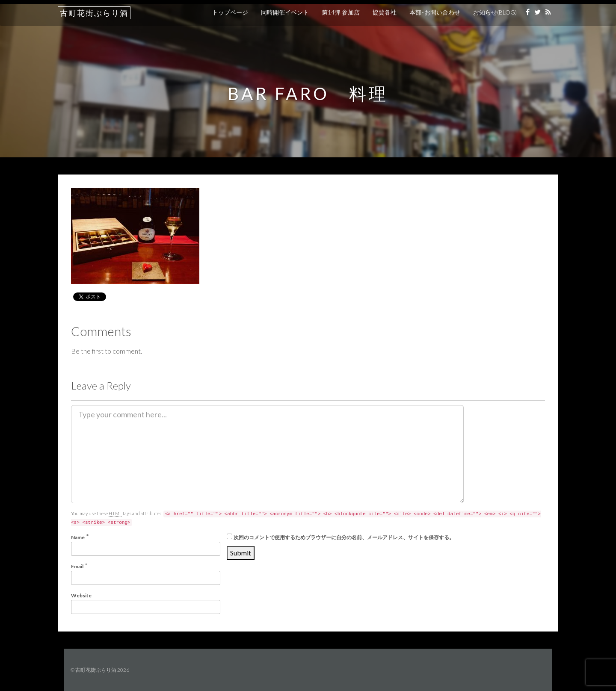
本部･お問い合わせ (435, 12)
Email (77, 566)
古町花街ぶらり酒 (94, 13)
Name (78, 537)
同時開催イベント (285, 12)
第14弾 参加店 (341, 12)
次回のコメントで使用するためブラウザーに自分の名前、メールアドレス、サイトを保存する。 (344, 537)
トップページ (230, 12)
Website (81, 595)
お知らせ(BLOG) (495, 12)
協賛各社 (385, 12)
